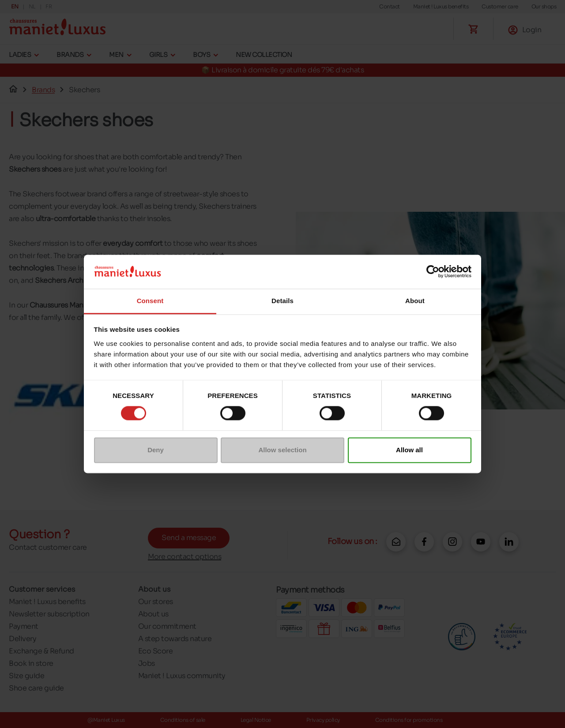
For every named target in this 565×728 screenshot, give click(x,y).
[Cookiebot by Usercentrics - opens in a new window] (433, 272)
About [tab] (415, 301)
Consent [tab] (150, 301)
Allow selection (282, 450)
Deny (156, 450)
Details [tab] (282, 301)
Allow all (409, 450)
